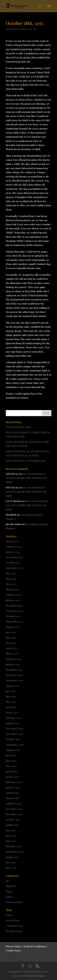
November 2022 (14, 611)
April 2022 (11, 648)
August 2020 (13, 750)
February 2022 (14, 659)
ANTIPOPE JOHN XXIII (18, 427)
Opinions (11, 886)
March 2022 (12, 654)
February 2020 (14, 782)
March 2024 (12, 541)
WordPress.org (14, 931)
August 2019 (12, 793)
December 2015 (14, 809)
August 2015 (12, 825)
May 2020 (11, 766)
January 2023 (13, 600)
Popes (9, 891)
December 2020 (14, 728)
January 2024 (13, 552)
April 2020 (12, 771)
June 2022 (11, 638)
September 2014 (14, 852)
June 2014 (11, 868)
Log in (9, 915)
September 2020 (15, 745)
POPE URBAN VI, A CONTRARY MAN (26, 461)
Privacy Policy (14, 946)
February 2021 (13, 718)
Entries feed (12, 920)
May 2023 (11, 584)
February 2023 (14, 595)
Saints (9, 897)
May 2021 (11, 702)
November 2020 (14, 734)
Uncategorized (14, 902)
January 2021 (13, 723)
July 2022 (11, 632)
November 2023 (14, 557)
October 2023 (13, 563)
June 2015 (11, 836)
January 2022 (13, 664)
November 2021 (14, 675)
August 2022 (12, 627)
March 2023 (12, 589)
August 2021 (12, 686)
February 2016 (14, 803)
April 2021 (11, 707)
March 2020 (12, 777)
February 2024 (14, 547)
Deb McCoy (14, 29)
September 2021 (14, 680)
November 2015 (14, 814)
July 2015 (10, 830)
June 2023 (11, 579)
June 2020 (11, 761)
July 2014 (11, 862)
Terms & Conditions (35, 946)
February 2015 (13, 846)
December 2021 (14, 670)
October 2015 (13, 819)
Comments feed (14, 926)
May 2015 (11, 841)
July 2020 (11, 755)
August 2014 (12, 857)
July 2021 (11, 691)
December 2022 (14, 605)
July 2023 (11, 573)
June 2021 (11, 696)
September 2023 (15, 568)
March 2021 (12, 713)
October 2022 (13, 616)
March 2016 (12, 798)
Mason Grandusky (35, 976)
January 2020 (13, 787)
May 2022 (11, 643)
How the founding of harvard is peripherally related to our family (26, 478)
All (34, 29)
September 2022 (15, 621)
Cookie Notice (14, 950)
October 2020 (13, 739)
